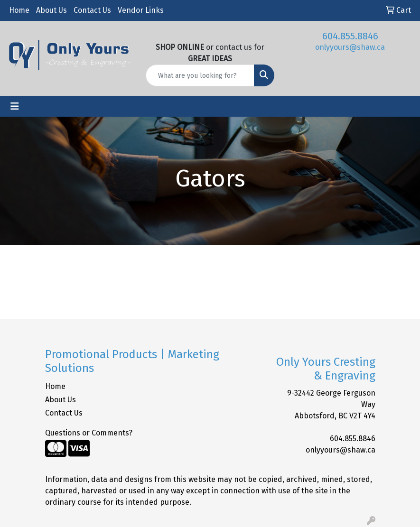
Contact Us (92, 10)
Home (19, 10)
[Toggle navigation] (15, 106)
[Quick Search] (200, 75)
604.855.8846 (350, 36)
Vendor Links (141, 10)
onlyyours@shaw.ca (350, 47)
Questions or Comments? (89, 433)
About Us (51, 10)
